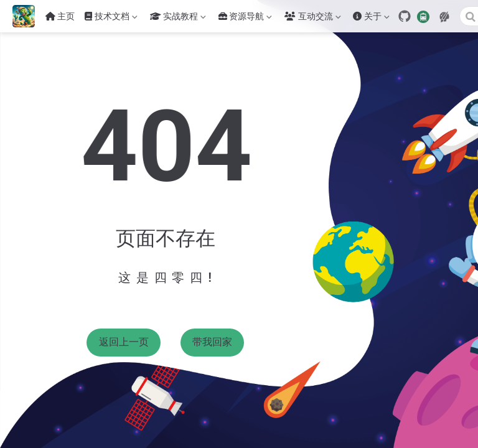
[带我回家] (28, 16)
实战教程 (178, 19)
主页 (60, 16)
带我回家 (212, 342)
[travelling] (423, 16)
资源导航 (245, 19)
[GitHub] (405, 16)
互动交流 (312, 19)
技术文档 (111, 19)
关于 (371, 19)
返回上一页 (124, 342)
